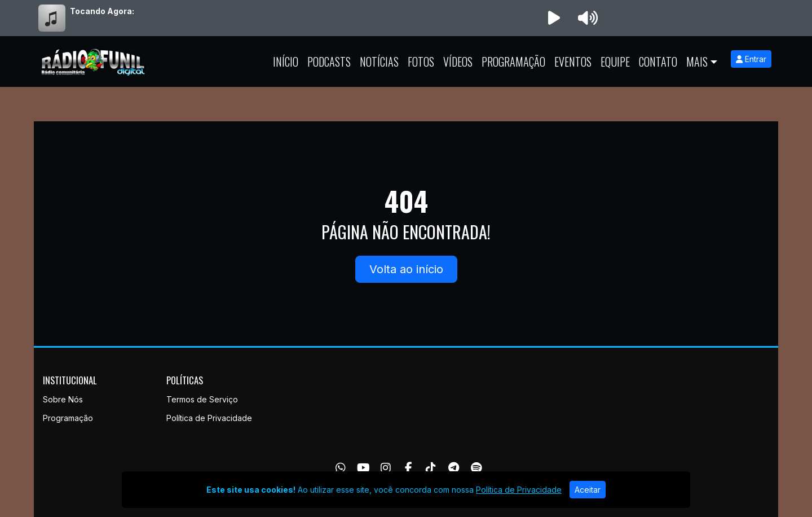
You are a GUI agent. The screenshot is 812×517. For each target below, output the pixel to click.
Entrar (751, 59)
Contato (658, 62)
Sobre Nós (63, 399)
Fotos (421, 62)
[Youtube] (363, 468)
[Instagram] (386, 468)
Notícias (379, 62)
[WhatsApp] (341, 468)
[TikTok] (431, 468)
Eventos (573, 62)
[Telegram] (454, 468)
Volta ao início (406, 269)
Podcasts (329, 62)
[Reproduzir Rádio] (554, 18)
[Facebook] (409, 468)
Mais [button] (697, 62)
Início (286, 62)
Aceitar (588, 490)
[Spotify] (476, 468)
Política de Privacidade (209, 418)
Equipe (615, 62)
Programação (513, 62)
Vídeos (458, 62)
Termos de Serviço (202, 399)
